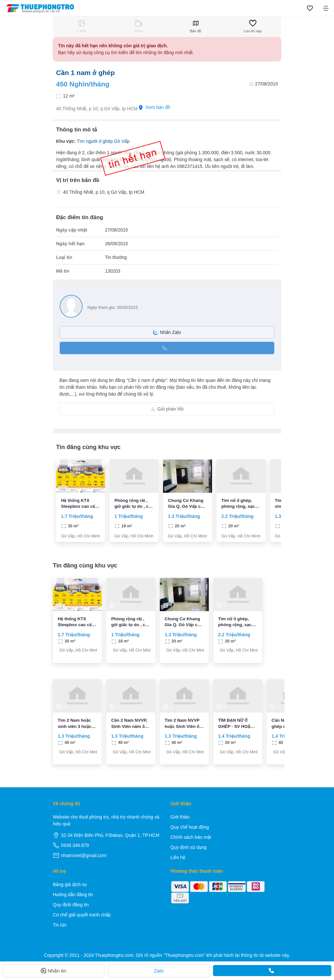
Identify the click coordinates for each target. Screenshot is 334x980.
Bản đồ (196, 26)
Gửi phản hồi (167, 409)
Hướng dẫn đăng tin (73, 895)
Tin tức (60, 925)
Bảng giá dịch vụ (70, 884)
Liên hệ (178, 857)
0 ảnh (82, 26)
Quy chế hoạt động (190, 827)
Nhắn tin (53, 971)
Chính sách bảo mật (191, 837)
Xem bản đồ (154, 107)
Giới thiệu (180, 817)
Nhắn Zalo (167, 332)
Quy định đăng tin (71, 905)
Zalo (159, 971)
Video (138, 26)
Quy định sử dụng (189, 847)
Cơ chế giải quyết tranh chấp (82, 915)
